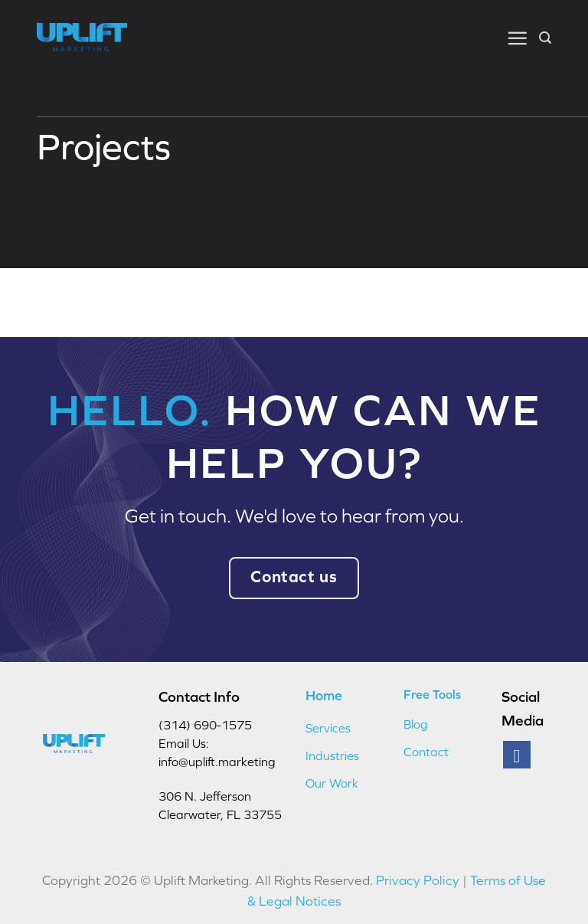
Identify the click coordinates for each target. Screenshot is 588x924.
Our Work (332, 783)
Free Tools (432, 694)
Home (324, 695)
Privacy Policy (418, 880)
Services (328, 728)
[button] (517, 38)
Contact (426, 752)
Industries (332, 755)
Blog (416, 724)
